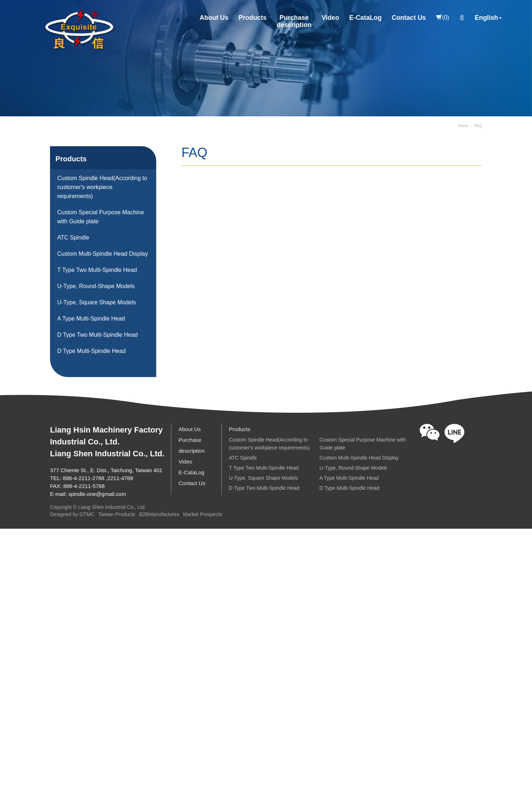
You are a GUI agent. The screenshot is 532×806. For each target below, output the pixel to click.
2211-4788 (120, 478)
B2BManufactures (159, 514)
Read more (17, 631)
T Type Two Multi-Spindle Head (97, 270)
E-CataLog (365, 18)
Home (463, 126)
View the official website (66, 631)
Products (252, 18)
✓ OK (207, 800)
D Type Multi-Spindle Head (91, 351)
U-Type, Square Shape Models (97, 302)
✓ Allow (10, 556)
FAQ (478, 126)
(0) (443, 17)
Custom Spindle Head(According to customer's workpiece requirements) (102, 187)
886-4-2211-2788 (84, 478)
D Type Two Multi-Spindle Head (98, 335)
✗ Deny (10, 566)
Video (330, 18)
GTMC (87, 514)
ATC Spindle (73, 238)
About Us (214, 18)
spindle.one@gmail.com (97, 494)
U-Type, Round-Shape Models (96, 286)
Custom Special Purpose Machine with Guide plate (101, 217)
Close (7, 534)
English (486, 18)
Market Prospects (203, 514)
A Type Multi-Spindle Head (91, 319)
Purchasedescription (294, 21)
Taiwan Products (117, 514)
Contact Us (409, 18)
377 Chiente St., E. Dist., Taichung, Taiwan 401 (106, 470)
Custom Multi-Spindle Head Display (103, 254)
